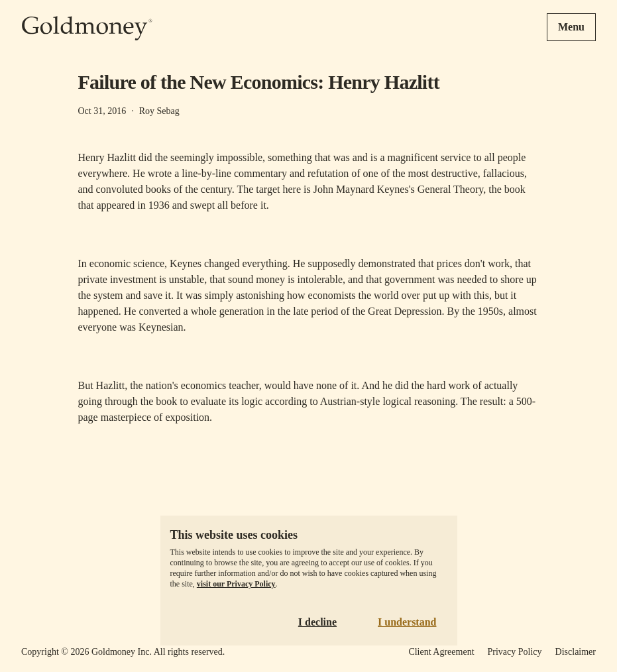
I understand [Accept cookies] (407, 622)
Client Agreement (441, 652)
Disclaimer (576, 652)
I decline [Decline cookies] (317, 622)
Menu (571, 27)
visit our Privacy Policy (236, 584)
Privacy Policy (515, 652)
